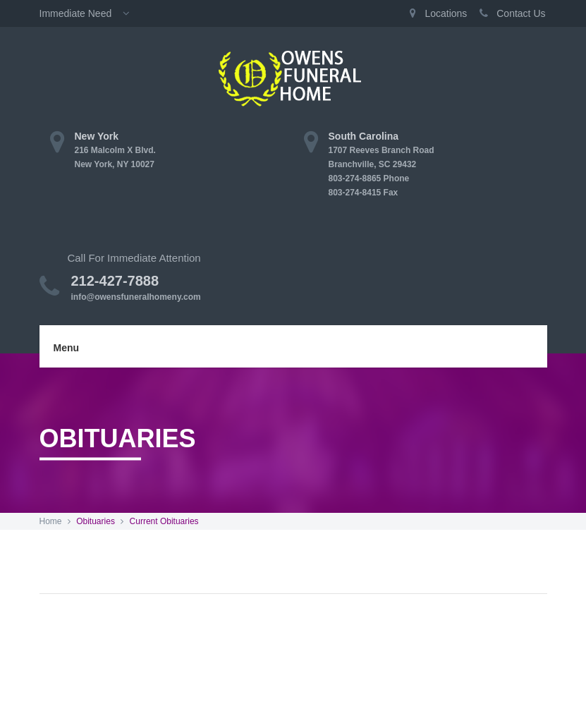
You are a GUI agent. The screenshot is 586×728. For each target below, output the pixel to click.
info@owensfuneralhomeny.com (136, 297)
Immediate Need (89, 13)
